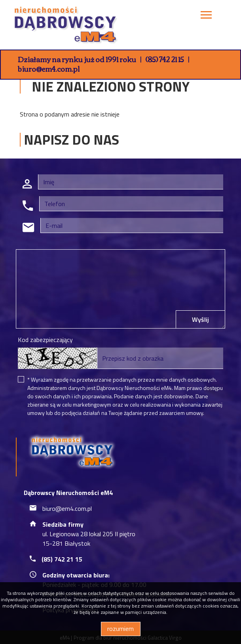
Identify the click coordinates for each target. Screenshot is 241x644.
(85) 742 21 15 (165, 59)
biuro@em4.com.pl (49, 69)
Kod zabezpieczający (45, 340)
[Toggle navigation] (206, 16)
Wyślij (200, 319)
